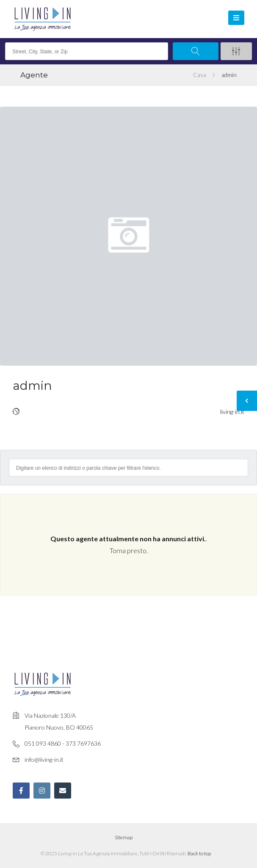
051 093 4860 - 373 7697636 (63, 743)
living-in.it (232, 412)
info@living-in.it (44, 759)
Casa (200, 75)
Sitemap (124, 837)
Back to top (199, 853)
